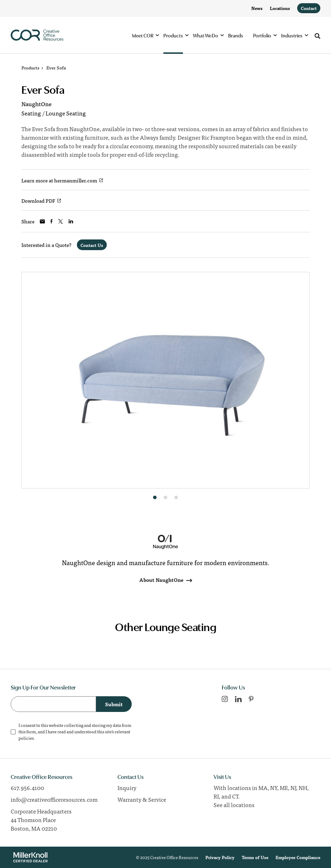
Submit (114, 704)
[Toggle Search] (317, 36)
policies (26, 738)
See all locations (234, 805)
